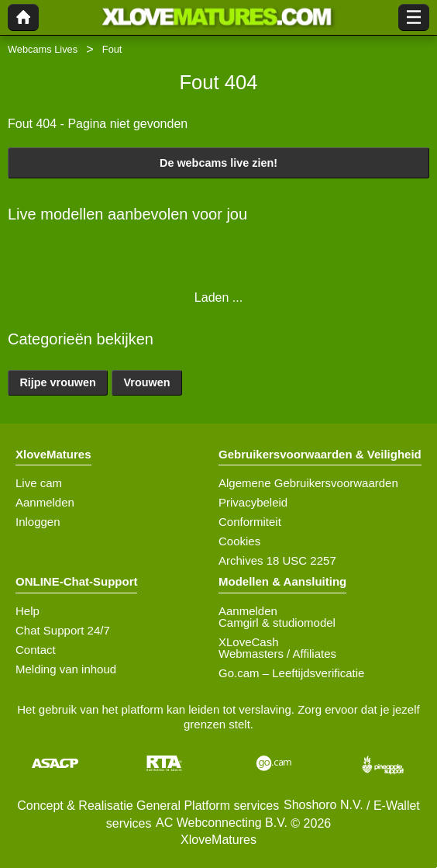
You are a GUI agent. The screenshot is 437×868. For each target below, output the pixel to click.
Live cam (39, 483)
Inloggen (38, 522)
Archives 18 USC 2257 (277, 560)
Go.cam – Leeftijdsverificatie (291, 673)
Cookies (239, 541)
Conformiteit (250, 522)
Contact (36, 650)
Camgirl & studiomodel (277, 622)
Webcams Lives (43, 49)
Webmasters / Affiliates (277, 654)
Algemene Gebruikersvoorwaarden (308, 483)
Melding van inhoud (66, 669)
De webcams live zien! (218, 163)
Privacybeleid (253, 502)
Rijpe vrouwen (57, 382)
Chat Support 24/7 (63, 630)
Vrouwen (147, 382)
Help (28, 611)
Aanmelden (45, 502)
